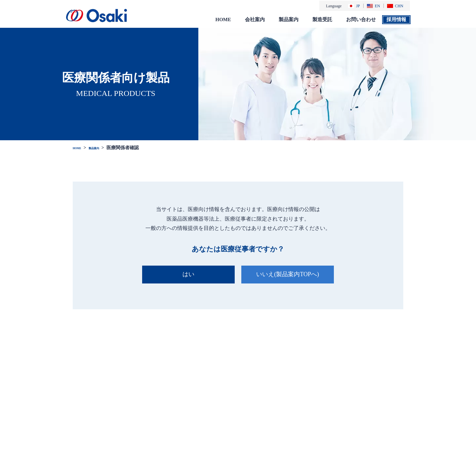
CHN (395, 5)
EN (374, 5)
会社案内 (255, 19)
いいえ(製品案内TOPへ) (291, 274)
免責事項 (405, 417)
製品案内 (289, 19)
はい (185, 274)
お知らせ (205, 398)
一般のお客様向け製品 (317, 419)
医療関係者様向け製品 (317, 412)
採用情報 (396, 19)
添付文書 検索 (309, 434)
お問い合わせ (361, 19)
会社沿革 (254, 419)
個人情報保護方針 (415, 408)
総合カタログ (308, 427)
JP (354, 5)
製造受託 (322, 19)
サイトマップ (410, 427)
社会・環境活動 (260, 434)
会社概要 (254, 412)
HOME (223, 19)
